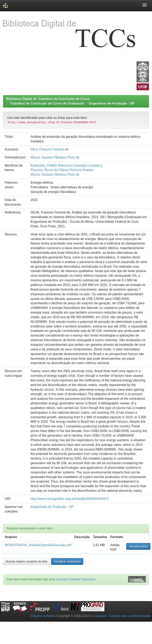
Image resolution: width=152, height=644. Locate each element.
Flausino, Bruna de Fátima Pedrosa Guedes (62, 170)
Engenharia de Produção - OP (112, 103)
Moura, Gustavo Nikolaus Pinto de (55, 157)
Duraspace (98, 616)
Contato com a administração (130, 616)
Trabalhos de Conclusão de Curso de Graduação (47, 103)
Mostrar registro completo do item (27, 561)
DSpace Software (43, 616)
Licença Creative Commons (76, 579)
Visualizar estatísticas (67, 561)
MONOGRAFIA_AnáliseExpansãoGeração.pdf (38, 545)
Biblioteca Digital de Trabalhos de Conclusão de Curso (48, 99)
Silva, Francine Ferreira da (50, 149)
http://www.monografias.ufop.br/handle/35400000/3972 (70, 499)
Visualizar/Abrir (138, 546)
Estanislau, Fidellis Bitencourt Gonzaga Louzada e (67, 165)
